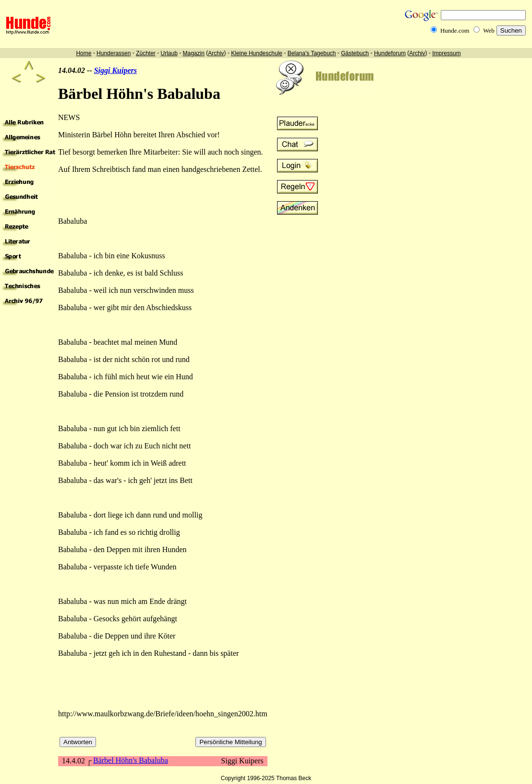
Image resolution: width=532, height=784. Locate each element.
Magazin (194, 53)
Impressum (446, 53)
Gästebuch (355, 53)
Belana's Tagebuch (312, 53)
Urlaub (169, 53)
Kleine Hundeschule (257, 53)
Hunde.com (455, 30)
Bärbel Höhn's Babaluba (131, 760)
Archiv (216, 53)
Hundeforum (390, 53)
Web (489, 30)
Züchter (146, 53)
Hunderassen (114, 53)
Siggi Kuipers (115, 70)
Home (84, 53)
